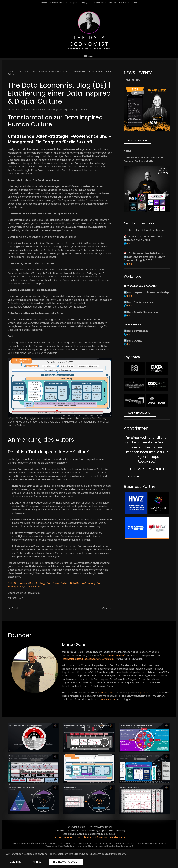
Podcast (113, 3)
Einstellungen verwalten (66, 862)
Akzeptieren (16, 862)
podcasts (145, 692)
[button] (89, 56)
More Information (137, 140)
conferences (106, 692)
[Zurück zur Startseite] (89, 30)
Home (44, 3)
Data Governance (18, 583)
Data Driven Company (83, 583)
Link (130, 244)
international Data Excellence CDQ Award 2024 (89, 659)
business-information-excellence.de (105, 837)
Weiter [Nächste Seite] (106, 608)
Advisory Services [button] (58, 3)
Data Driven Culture (58, 583)
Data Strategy (37, 583)
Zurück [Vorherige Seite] (14, 608)
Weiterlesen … (135, 476)
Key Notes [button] (124, 3)
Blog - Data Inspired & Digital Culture (70, 110)
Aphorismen (100, 3)
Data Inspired (32, 587)
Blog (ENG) (86, 3)
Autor (134, 3)
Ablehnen (38, 862)
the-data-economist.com (67, 837)
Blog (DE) (74, 3)
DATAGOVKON (107, 699)
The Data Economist (113, 655)
